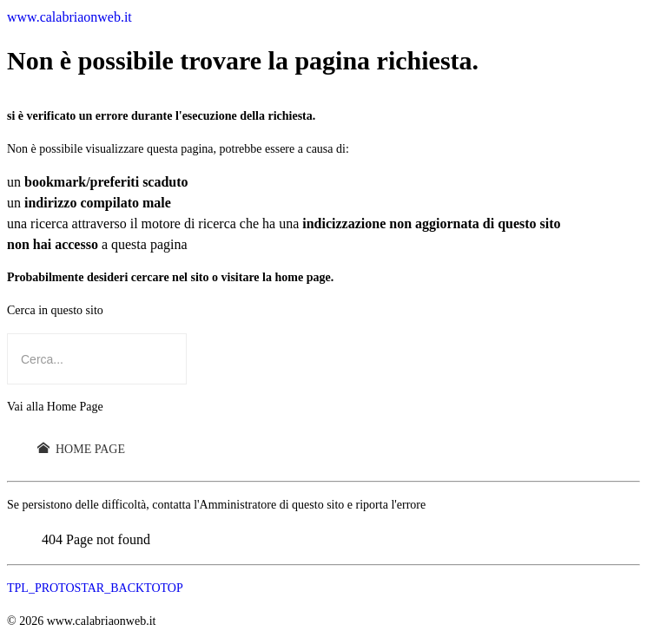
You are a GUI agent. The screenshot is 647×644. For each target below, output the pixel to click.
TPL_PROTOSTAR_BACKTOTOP (95, 588)
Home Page (81, 449)
